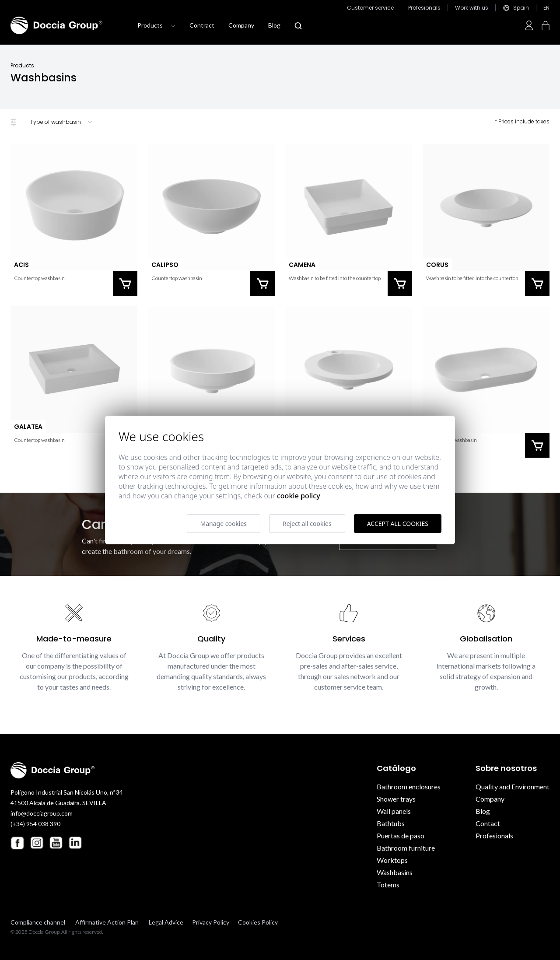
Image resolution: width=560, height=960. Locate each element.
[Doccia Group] (56, 25)
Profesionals (424, 8)
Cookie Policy (299, 496)
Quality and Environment (513, 787)
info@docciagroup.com (42, 813)
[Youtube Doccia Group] (56, 843)
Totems (388, 885)
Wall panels (394, 811)
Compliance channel (38, 922)
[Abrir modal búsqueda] (298, 26)
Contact (488, 823)
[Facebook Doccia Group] (17, 843)
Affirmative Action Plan (107, 922)
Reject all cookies (307, 524)
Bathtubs (391, 823)
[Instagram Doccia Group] (37, 843)
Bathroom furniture (406, 848)
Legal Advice (166, 922)
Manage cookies (224, 524)
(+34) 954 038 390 (35, 824)
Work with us (472, 8)
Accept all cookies (398, 524)
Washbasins (395, 872)
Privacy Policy (211, 922)
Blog (274, 25)
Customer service (370, 8)
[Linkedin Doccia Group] (75, 843)
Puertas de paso (401, 836)
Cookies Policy (258, 922)
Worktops (392, 860)
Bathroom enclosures (409, 787)
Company (241, 25)
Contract (202, 25)
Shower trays (396, 799)
